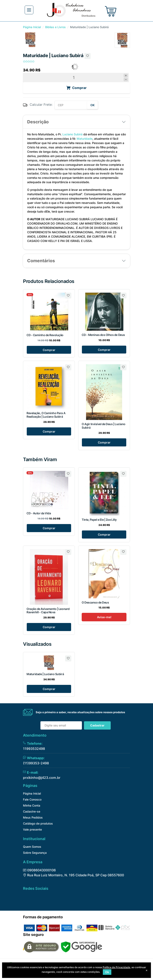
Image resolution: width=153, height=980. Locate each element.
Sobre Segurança (35, 853)
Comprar (49, 350)
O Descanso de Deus (95, 602)
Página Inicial (32, 27)
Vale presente (32, 829)
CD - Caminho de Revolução (45, 335)
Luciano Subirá (72, 134)
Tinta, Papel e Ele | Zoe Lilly (99, 520)
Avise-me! (104, 617)
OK (92, 105)
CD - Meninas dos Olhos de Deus (103, 335)
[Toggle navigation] (29, 10)
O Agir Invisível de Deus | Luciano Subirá (104, 426)
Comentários (41, 261)
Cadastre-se (32, 811)
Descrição (38, 122)
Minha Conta (32, 805)
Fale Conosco (32, 799)
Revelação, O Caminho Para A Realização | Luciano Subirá (46, 415)
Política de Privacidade (116, 967)
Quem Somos (32, 847)
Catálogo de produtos (38, 823)
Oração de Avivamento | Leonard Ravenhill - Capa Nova (48, 611)
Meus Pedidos (33, 817)
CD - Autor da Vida (39, 513)
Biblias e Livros (55, 27)
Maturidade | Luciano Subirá (45, 674)
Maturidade (85, 139)
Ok (107, 972)
